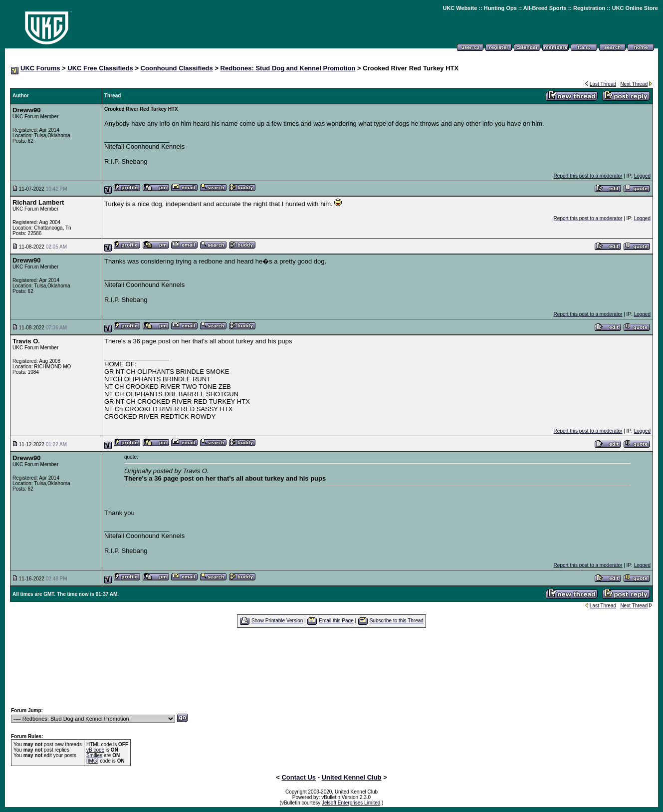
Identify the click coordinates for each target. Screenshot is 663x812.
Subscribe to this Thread (397, 621)
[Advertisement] (332, 667)
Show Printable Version (277, 621)
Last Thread (603, 84)
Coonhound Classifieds (177, 68)
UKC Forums (40, 68)
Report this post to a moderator (588, 176)
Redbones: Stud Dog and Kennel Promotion (288, 68)
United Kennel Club (352, 777)
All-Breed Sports (545, 8)
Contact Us (299, 777)
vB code (95, 750)
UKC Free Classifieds (100, 68)
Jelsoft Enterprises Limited (351, 803)
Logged (642, 176)
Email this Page (336, 621)
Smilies (94, 755)
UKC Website (460, 8)
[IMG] (92, 761)
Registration (589, 8)
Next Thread (634, 84)
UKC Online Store (635, 8)
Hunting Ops (500, 8)
